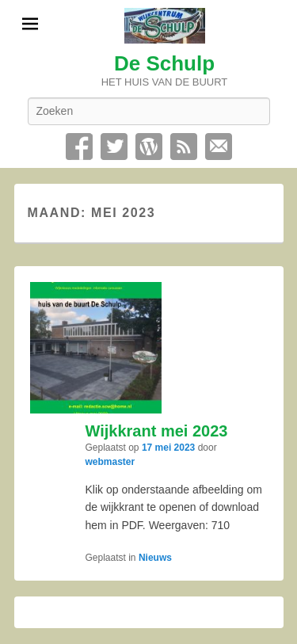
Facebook (79, 147)
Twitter (114, 147)
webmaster (110, 462)
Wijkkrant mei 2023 (157, 431)
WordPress (149, 147)
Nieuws (155, 558)
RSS (184, 147)
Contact (219, 147)
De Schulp (164, 63)
